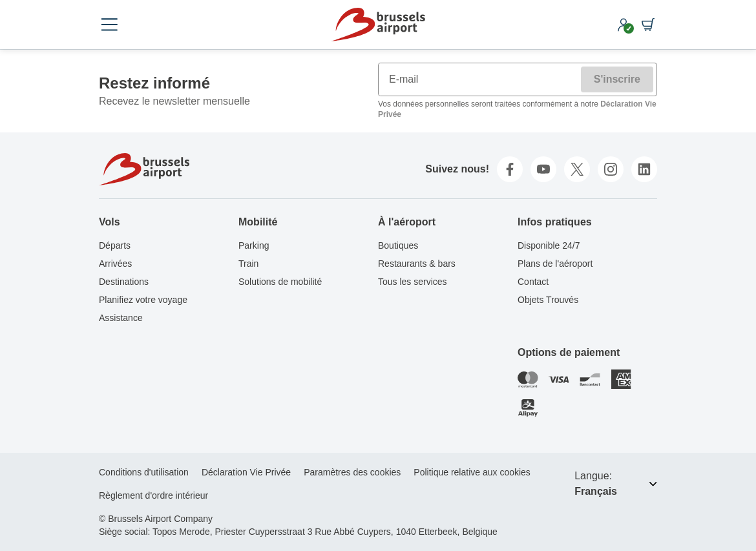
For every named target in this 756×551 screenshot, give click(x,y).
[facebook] (510, 169)
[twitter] (577, 169)
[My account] (624, 25)
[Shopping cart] (648, 25)
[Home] (378, 25)
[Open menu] (109, 25)
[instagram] (611, 169)
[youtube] (543, 169)
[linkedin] (644, 169)
